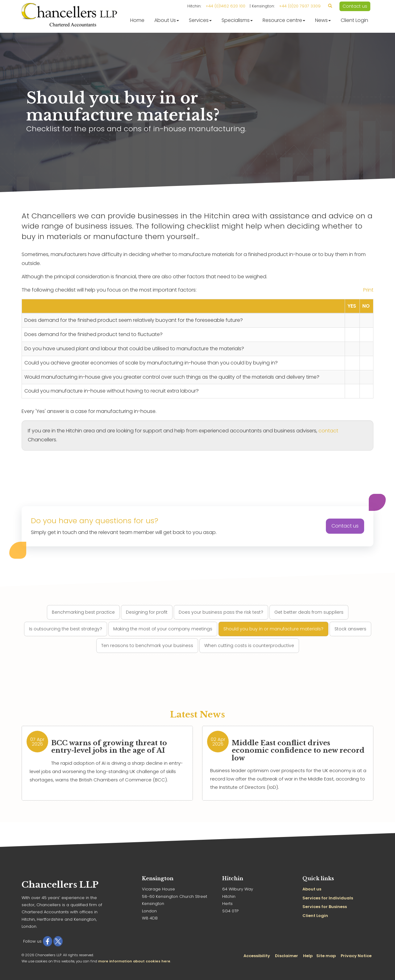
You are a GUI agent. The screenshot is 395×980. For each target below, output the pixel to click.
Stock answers (350, 629)
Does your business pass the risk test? (221, 612)
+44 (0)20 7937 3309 (300, 6)
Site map (326, 956)
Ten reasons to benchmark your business (147, 646)
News (323, 20)
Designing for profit (147, 612)
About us (312, 889)
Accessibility (257, 956)
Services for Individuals (328, 898)
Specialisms (237, 20)
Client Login (354, 20)
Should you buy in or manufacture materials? (273, 629)
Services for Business (325, 907)
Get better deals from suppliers (309, 612)
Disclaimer (287, 956)
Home (137, 20)
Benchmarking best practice (83, 612)
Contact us (355, 6)
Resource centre (284, 20)
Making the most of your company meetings (163, 629)
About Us (167, 20)
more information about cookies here (134, 961)
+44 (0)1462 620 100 (225, 6)
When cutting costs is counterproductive (249, 646)
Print (368, 290)
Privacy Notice (356, 956)
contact (328, 431)
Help (308, 956)
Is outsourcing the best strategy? (66, 629)
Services (200, 20)
